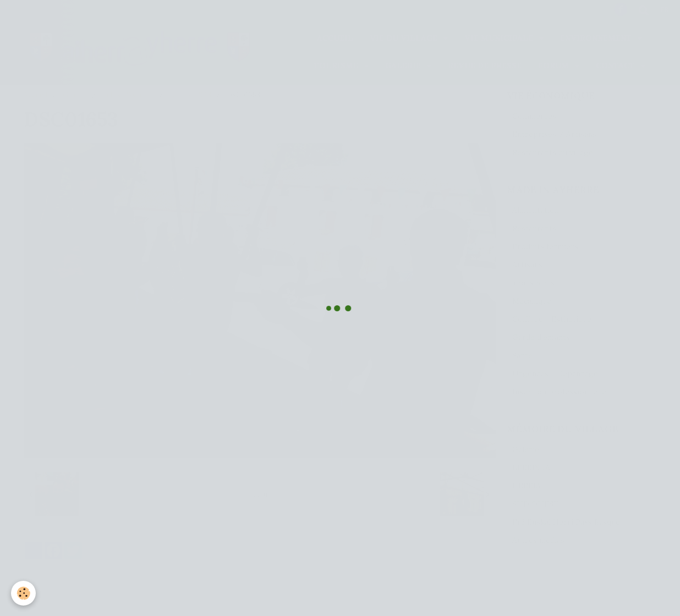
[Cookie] (23, 593)
